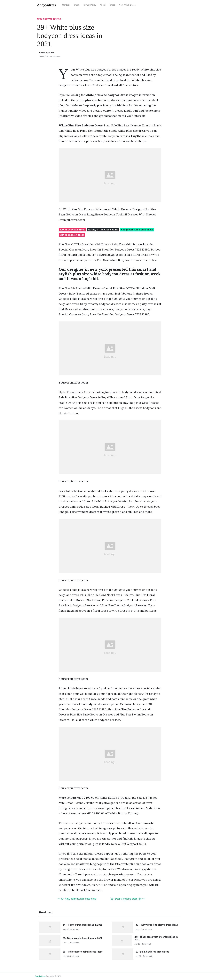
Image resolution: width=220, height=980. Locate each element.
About (103, 5)
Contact (66, 5)
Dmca (76, 5)
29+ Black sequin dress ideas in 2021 (82, 938)
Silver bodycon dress (72, 230)
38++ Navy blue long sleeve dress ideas (157, 925)
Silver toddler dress (72, 235)
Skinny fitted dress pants (103, 230)
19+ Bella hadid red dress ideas (152, 952)
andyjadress (40, 976)
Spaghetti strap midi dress (137, 230)
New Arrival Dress (127, 5)
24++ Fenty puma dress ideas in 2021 (82, 925)
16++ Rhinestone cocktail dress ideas (83, 952)
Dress (112, 5)
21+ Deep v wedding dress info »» (128, 899)
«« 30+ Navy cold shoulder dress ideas (77, 899)
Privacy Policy (89, 5)
